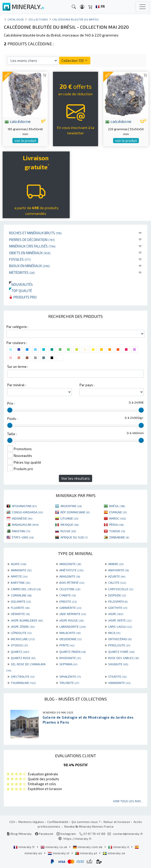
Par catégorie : (17, 327)
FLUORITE (20, 608)
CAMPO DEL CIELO (26, 589)
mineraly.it (119, 847)
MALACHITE (70, 633)
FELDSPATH (118, 601)
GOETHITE (118, 608)
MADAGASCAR (25, 524)
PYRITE (67, 645)
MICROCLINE (23, 639)
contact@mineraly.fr (128, 834)
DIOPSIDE (117, 595)
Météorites (22, 272)
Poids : (12, 419)
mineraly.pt (86, 853)
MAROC (118, 518)
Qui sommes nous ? (86, 822)
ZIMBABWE (119, 537)
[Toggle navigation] (142, 7)
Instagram (66, 834)
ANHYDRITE (118, 570)
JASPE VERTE (120, 620)
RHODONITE (70, 658)
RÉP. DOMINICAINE (75, 512)
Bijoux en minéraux (29, 266)
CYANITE (67, 595)
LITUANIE (69, 518)
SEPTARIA (68, 664)
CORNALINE (21, 595)
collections (38, 19)
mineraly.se (114, 853)
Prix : (11, 403)
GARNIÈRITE (70, 608)
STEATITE (117, 676)
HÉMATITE (20, 614)
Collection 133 (75, 60)
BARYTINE (21, 582)
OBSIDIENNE (70, 639)
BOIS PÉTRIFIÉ (72, 582)
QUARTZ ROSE (23, 658)
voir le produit (25, 141)
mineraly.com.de (88, 847)
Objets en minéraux (30, 253)
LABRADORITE (72, 626)
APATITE (19, 576)
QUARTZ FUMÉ (121, 652)
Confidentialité (58, 822)
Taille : (12, 434)
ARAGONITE (70, 576)
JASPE (116, 614)
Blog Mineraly (19, 834)
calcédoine (18, 121)
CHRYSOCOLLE (121, 589)
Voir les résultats (76, 478)
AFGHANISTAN (24, 506)
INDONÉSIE (22, 518)
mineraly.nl (59, 853)
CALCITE (117, 582)
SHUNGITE (118, 664)
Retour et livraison (117, 822)
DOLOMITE (21, 601)
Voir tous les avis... (128, 801)
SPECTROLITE (23, 676)
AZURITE (117, 576)
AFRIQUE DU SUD (74, 537)
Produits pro (23, 297)
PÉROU (116, 524)
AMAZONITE (70, 564)
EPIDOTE (68, 601)
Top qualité (21, 291)
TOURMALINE (23, 683)
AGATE (18, 564)
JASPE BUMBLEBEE (27, 620)
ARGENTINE (71, 506)
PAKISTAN (21, 531)
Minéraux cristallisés (32, 246)
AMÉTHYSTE (71, 570)
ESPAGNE (118, 512)
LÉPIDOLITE (21, 633)
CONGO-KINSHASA (27, 512)
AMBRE (116, 564)
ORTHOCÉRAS (120, 639)
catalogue (16, 19)
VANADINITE (119, 683)
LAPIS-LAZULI (120, 626)
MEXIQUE (70, 524)
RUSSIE (68, 531)
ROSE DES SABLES (124, 658)
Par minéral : (17, 385)
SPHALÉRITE (70, 676)
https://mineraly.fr (78, 838)
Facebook (44, 834)
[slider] (10, 410)
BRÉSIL (117, 506)
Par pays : (87, 385)
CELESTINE (70, 589)
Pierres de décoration (32, 240)
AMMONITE (21, 570)
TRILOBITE (69, 683)
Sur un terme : (18, 367)
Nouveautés (21, 284)
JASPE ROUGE (71, 620)
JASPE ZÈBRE (23, 626)
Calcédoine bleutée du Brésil (76, 19)
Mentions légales (31, 822)
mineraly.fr (25, 847)
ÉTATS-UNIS (23, 537)
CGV (12, 822)
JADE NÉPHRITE (73, 614)
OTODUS (19, 645)
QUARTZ (20, 652)
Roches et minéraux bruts (35, 233)
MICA (114, 633)
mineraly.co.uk (54, 847)
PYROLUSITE (119, 645)
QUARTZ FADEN (73, 652)
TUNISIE (117, 531)
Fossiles (20, 259)
